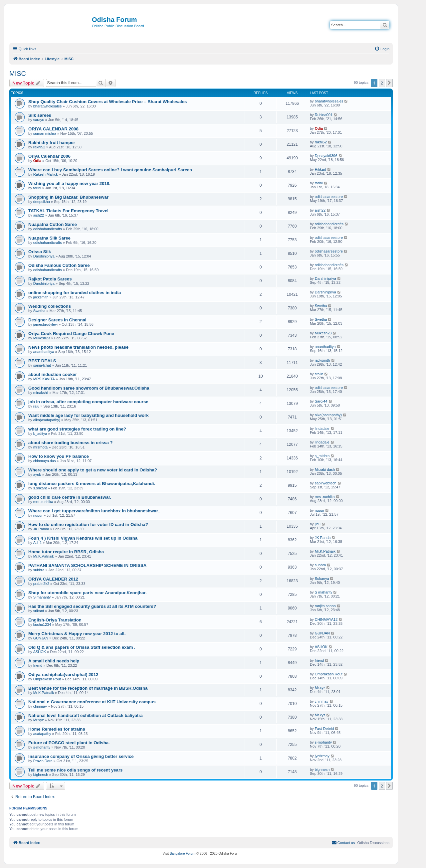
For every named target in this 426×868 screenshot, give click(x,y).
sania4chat (42, 365)
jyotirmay (322, 756)
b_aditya (40, 434)
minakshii (41, 393)
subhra (39, 570)
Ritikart (320, 169)
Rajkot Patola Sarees (50, 279)
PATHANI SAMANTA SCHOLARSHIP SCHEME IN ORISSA (87, 565)
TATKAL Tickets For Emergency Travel (68, 211)
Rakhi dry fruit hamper (52, 143)
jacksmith (41, 297)
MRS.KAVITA (44, 379)
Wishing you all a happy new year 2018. (69, 183)
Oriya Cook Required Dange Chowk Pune (71, 334)
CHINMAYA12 (326, 619)
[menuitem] (382, 49)
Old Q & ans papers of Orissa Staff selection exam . (82, 647)
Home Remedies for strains (57, 729)
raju (36, 406)
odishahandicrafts (48, 229)
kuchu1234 (42, 624)
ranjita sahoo (325, 606)
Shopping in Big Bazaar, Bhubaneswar (68, 197)
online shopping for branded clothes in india (75, 293)
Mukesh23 (42, 338)
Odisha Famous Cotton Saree (59, 265)
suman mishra (45, 133)
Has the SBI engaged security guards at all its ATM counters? (92, 606)
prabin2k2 (41, 584)
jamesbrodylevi (45, 324)
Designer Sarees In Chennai (57, 320)
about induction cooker (53, 374)
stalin (319, 374)
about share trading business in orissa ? (71, 443)
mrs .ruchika (43, 502)
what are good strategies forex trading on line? (77, 429)
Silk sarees (40, 115)
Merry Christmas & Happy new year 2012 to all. (77, 634)
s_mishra (322, 456)
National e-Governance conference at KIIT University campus (92, 702)
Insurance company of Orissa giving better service (81, 756)
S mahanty (42, 597)
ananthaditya (44, 352)
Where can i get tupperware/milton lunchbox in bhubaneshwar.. (94, 511)
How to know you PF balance (59, 456)
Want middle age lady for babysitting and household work (88, 415)
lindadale (322, 429)
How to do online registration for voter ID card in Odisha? (88, 524)
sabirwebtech (326, 483)
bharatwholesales (48, 106)
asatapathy (42, 734)
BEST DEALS (42, 361)
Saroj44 (321, 401)
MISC (18, 74)
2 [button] (382, 83)
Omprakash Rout (47, 679)
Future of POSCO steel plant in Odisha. (69, 743)
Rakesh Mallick (46, 174)
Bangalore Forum (183, 854)
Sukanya (322, 579)
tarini (37, 188)
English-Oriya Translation (55, 620)
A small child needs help (54, 661)
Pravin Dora (43, 761)
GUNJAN (41, 638)
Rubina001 (324, 115)
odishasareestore (329, 197)
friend (38, 665)
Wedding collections (50, 306)
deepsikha (42, 202)
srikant (39, 611)
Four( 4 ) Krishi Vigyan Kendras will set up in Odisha (83, 538)
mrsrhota (40, 447)
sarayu (39, 120)
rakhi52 (39, 147)
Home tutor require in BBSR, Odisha (66, 552)
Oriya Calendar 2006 (49, 156)
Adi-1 (38, 543)
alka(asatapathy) (47, 420)
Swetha (39, 311)
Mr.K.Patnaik (44, 556)
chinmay (40, 706)
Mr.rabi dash (325, 469)
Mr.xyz (320, 688)
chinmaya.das (45, 461)
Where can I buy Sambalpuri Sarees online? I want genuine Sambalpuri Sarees (110, 170)
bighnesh (41, 775)
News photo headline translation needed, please (78, 347)
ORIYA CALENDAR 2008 (53, 129)
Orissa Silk (40, 252)
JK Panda (41, 529)
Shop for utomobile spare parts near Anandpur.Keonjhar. (88, 593)
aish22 (39, 215)
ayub (37, 474)
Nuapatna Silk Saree (49, 238)
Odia (319, 128)
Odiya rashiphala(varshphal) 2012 (63, 675)
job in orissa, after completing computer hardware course (88, 402)
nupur (38, 515)
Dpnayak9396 (326, 156)
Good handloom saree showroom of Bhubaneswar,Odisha (89, 388)
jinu (318, 524)
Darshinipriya (44, 256)
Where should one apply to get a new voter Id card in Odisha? (93, 470)
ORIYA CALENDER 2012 (53, 579)
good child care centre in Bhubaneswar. (70, 497)
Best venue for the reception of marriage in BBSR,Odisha (88, 688)
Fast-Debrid (324, 729)
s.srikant (40, 488)
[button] (389, 83)
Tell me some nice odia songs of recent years (75, 770)
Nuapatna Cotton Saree (53, 224)
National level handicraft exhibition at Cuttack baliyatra (86, 715)
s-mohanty (42, 747)
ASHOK (40, 652)
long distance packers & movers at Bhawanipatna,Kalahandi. (92, 484)
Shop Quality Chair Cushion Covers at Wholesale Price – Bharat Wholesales (107, 102)
